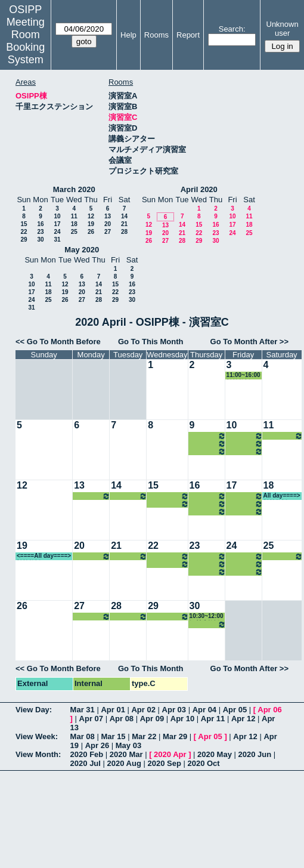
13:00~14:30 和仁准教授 (245, 444)
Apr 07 (91, 719)
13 (108, 216)
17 (57, 224)
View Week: (37, 736)
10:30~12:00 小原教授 (208, 444)
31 (57, 240)
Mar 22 (144, 736)
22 (24, 232)
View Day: (34, 710)
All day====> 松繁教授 (282, 496)
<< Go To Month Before (58, 342)
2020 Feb (87, 754)
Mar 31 (83, 710)
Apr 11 (213, 719)
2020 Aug (124, 763)
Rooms (156, 35)
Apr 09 (152, 719)
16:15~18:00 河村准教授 (168, 504)
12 (91, 216)
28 (124, 232)
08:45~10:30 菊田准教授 (245, 436)
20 (108, 224)
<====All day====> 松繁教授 (44, 556)
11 (74, 216)
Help (128, 35)
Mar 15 (113, 736)
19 (91, 224)
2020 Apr (170, 754)
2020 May (215, 754)
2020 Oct (203, 763)
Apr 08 (122, 719)
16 (40, 224)
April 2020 (199, 189)
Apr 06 (269, 710)
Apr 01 (113, 710)
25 (74, 232)
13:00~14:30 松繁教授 (283, 436)
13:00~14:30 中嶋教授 (129, 496)
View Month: (38, 754)
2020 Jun (255, 754)
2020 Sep (164, 763)
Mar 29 (175, 736)
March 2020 (74, 189)
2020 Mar (126, 754)
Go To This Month (151, 342)
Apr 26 (97, 745)
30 (40, 240)
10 (57, 216)
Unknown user (283, 29)
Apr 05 (235, 710)
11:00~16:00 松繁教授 (243, 376)
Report (188, 35)
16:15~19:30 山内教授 (208, 451)
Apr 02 (143, 710)
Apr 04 (204, 710)
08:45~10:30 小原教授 (208, 436)
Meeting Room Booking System (25, 41)
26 (91, 232)
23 (40, 232)
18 (74, 224)
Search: (232, 29)
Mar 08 (83, 736)
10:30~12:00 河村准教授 (168, 496)
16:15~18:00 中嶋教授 (245, 451)
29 (24, 240)
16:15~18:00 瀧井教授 (92, 496)
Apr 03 (174, 710)
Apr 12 (243, 719)
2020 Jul (86, 763)
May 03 (128, 745)
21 (124, 224)
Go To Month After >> (249, 342)
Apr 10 (182, 719)
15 (24, 224)
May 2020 (82, 250)
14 (124, 216)
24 (57, 232)
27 (108, 232)
